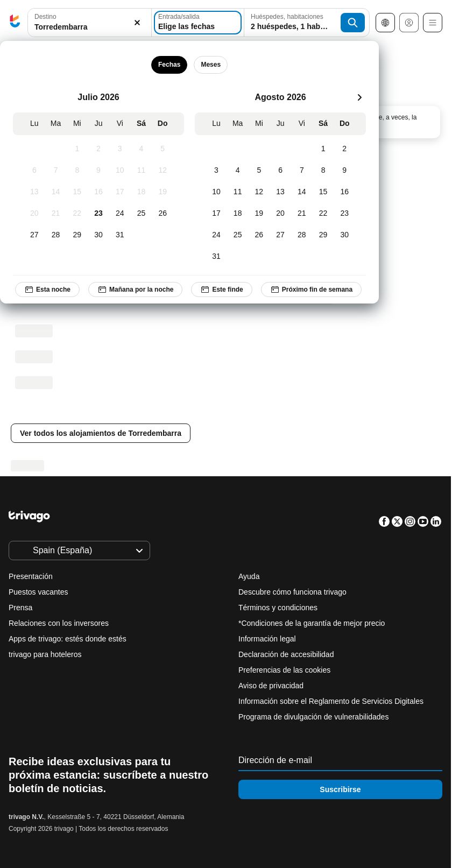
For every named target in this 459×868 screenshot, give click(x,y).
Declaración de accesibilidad (286, 654)
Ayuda (249, 576)
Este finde (221, 290)
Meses (211, 65)
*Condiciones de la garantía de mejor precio (312, 623)
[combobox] (90, 23)
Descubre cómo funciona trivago (292, 592)
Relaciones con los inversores (59, 623)
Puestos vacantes (38, 592)
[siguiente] (359, 97)
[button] (90, 23)
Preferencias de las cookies (285, 670)
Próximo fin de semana (311, 290)
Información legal (267, 639)
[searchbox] (90, 27)
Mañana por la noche (135, 290)
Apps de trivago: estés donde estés (68, 639)
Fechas (169, 65)
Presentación (31, 576)
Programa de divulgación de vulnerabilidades (313, 717)
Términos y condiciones (278, 608)
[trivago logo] (15, 23)
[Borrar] (137, 23)
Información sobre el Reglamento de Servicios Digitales (331, 701)
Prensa (20, 608)
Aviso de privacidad (271, 686)
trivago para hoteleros (45, 654)
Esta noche (47, 290)
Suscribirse (340, 789)
